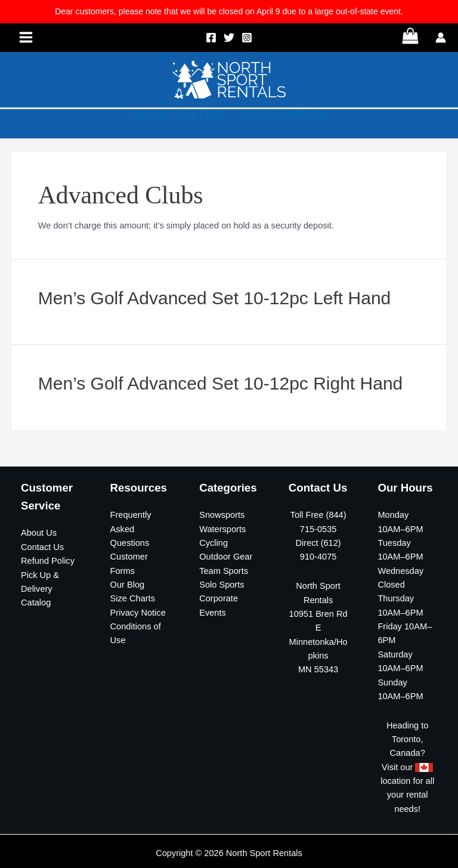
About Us (39, 533)
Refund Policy (48, 561)
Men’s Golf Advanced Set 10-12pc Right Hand (220, 383)
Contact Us (42, 547)
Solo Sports (222, 585)
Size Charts (133, 598)
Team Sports (224, 571)
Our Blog (128, 585)
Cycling (213, 543)
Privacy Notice (138, 613)
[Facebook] (211, 38)
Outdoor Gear (226, 557)
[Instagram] (247, 38)
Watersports (222, 529)
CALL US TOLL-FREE (178, 115)
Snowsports (222, 515)
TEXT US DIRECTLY (285, 115)
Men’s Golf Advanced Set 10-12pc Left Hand (215, 298)
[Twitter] (229, 38)
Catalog (36, 603)
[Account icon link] (441, 38)
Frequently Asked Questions (131, 529)
